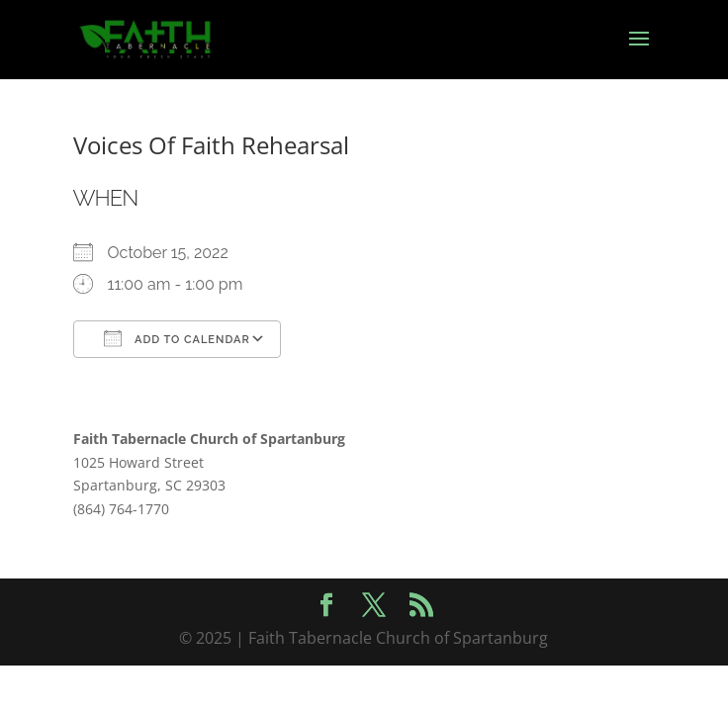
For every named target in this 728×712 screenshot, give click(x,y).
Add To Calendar (177, 338)
